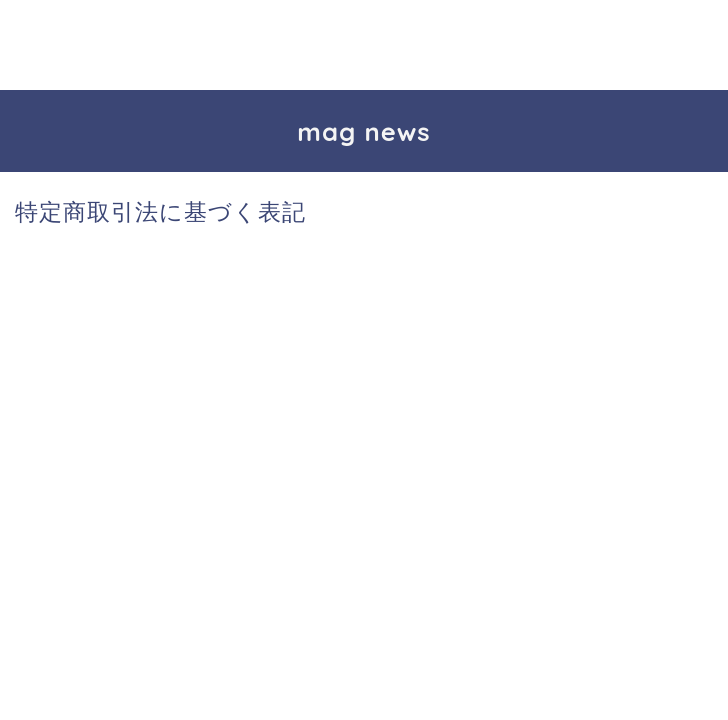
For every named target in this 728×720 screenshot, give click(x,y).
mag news (363, 131)
